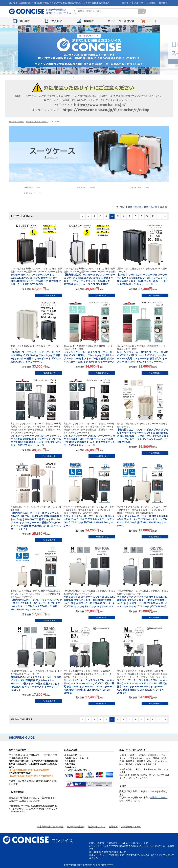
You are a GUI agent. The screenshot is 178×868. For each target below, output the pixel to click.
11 (153, 216)
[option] (89, 50)
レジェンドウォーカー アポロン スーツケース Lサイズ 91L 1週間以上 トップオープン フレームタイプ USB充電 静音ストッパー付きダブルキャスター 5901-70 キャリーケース (36, 434)
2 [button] (79, 77)
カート (153, 21)
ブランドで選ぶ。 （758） (140, 188)
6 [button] (99, 77)
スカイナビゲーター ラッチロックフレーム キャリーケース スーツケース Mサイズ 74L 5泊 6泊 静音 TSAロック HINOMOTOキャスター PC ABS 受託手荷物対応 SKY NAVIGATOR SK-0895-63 (143, 682)
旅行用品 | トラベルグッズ (37, 122)
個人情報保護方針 (76, 827)
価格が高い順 (151, 207)
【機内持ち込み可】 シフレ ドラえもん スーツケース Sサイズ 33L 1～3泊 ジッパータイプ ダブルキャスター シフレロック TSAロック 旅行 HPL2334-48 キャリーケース (36, 600)
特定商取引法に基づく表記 (50, 827)
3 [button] (84, 77)
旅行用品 (25, 21)
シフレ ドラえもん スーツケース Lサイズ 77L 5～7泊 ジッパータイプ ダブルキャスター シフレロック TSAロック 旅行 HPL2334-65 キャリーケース (89, 516)
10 (147, 216)
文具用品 (57, 21)
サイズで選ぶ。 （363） (86, 188)
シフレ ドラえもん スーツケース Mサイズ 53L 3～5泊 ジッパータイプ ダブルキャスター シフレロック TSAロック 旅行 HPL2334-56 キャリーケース (143, 516)
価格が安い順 (135, 207)
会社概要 (151, 3)
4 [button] (89, 77)
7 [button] (104, 77)
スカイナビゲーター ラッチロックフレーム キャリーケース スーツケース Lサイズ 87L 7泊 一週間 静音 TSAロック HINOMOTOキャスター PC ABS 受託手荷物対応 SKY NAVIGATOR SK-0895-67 (89, 682)
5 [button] (94, 77)
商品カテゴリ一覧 (16, 122)
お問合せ (163, 3)
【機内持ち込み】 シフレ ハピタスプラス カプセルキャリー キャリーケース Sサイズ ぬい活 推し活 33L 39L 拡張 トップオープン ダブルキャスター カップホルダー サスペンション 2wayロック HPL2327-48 (143, 433)
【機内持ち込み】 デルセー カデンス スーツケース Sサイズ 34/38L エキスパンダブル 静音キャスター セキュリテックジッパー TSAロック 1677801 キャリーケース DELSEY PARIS (89, 276)
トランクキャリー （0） (33, 193)
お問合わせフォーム (131, 827)
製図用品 (89, 21)
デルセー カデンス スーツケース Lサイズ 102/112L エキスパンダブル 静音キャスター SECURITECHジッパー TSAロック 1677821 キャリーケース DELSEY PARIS (36, 276)
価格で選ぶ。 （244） (33, 188)
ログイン (126, 3)
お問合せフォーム (159, 797)
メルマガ (139, 3)
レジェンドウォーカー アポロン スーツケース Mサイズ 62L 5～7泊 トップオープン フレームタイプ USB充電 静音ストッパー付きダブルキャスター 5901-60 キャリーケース (89, 434)
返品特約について (97, 827)
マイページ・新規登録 (121, 21)
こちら (145, 778)
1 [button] (74, 77)
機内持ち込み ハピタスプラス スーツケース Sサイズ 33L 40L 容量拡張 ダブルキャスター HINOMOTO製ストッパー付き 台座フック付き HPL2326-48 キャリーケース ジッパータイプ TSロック (36, 680)
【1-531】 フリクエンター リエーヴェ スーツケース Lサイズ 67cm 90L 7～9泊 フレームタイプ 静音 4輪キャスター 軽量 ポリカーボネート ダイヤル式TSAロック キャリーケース (143, 276)
